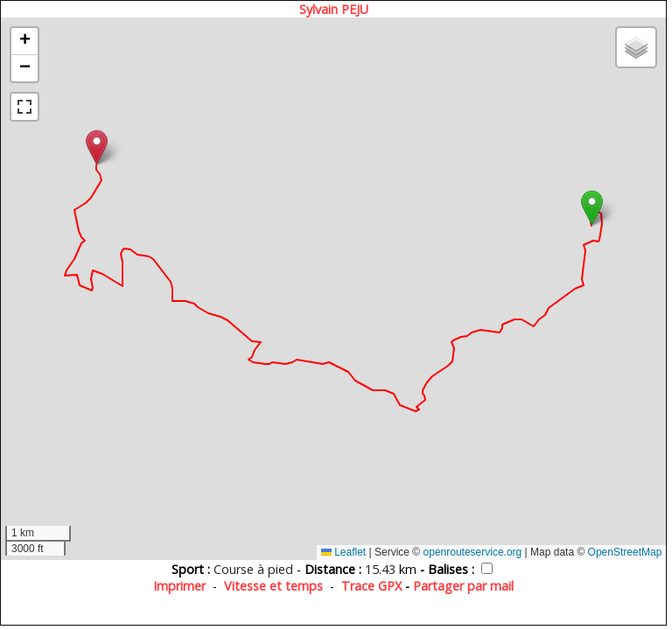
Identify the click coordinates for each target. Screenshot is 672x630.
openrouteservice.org (473, 552)
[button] (592, 208)
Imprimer (179, 586)
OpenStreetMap (625, 552)
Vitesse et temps (273, 586)
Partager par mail (463, 586)
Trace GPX (371, 586)
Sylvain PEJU (334, 9)
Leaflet (343, 552)
